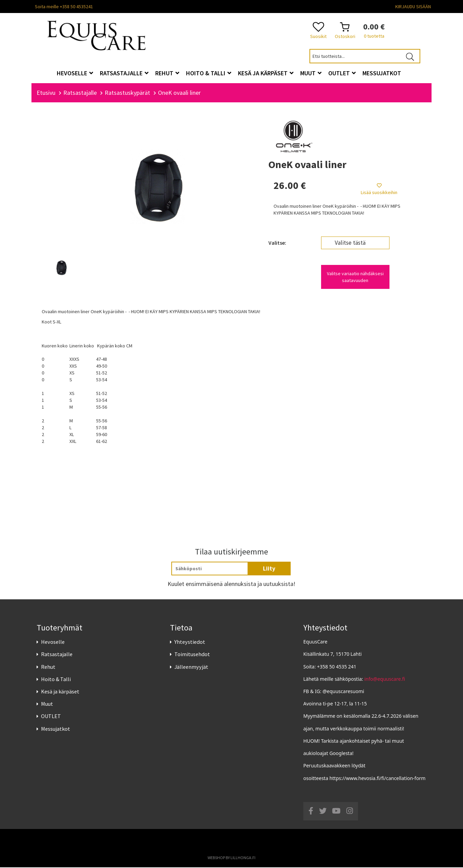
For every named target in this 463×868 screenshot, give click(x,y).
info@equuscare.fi (385, 680)
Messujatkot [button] (382, 73)
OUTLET (51, 717)
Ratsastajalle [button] (124, 73)
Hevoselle (53, 642)
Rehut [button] (167, 73)
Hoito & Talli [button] (209, 73)
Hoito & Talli (56, 680)
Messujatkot (56, 729)
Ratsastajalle (57, 655)
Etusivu (46, 93)
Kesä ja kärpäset (60, 692)
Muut (47, 704)
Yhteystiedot (190, 642)
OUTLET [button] (342, 73)
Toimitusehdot (192, 655)
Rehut (48, 667)
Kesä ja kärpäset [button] (266, 73)
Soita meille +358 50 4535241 (64, 7)
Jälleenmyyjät (191, 667)
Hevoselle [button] (75, 73)
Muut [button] (311, 73)
